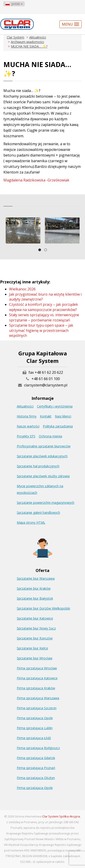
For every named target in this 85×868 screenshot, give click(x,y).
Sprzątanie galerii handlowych (38, 512)
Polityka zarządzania (58, 426)
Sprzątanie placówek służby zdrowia (43, 476)
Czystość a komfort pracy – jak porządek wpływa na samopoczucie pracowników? (44, 307)
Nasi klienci (63, 416)
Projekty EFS (26, 436)
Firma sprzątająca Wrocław (37, 668)
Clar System (16, 37)
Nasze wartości (28, 426)
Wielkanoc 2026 (22, 289)
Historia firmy (27, 416)
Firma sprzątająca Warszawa (38, 698)
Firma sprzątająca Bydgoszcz (38, 748)
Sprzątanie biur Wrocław (35, 658)
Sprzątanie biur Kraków (34, 588)
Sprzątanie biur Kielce (32, 648)
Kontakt (46, 416)
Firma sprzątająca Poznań (36, 768)
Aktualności (38, 37)
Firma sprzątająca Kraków (36, 688)
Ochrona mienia (50, 436)
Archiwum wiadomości (27, 42)
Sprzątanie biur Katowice (35, 618)
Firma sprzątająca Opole (35, 718)
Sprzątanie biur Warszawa (36, 578)
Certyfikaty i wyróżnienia (55, 406)
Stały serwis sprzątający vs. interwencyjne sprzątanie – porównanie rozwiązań (44, 317)
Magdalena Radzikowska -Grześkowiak (36, 180)
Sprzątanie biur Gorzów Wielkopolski (43, 608)
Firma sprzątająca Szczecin (37, 708)
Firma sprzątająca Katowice (37, 678)
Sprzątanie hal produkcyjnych (38, 466)
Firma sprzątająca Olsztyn (36, 778)
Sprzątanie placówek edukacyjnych (42, 456)
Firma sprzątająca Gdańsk (36, 758)
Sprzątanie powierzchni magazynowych (46, 503)
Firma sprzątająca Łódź (34, 738)
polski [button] (14, 4)
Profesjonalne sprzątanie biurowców (44, 446)
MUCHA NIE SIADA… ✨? (29, 46)
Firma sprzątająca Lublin (35, 728)
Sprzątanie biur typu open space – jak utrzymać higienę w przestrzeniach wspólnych (41, 330)
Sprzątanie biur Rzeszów (35, 638)
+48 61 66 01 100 (46, 379)
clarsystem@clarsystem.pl (43, 385)
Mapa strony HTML (31, 522)
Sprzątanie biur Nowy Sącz (36, 628)
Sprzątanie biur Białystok (35, 598)
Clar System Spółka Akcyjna (61, 816)
